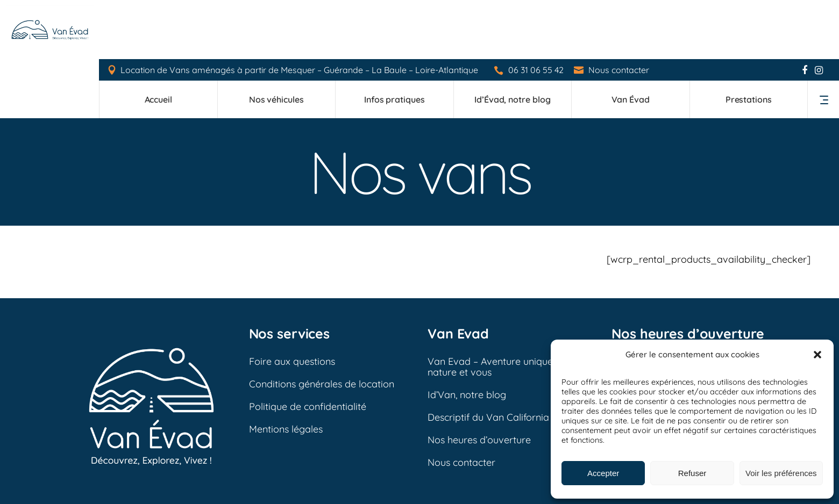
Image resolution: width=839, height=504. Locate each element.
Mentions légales (286, 370)
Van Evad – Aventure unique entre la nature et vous (509, 308)
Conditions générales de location (322, 325)
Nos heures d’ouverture (479, 381)
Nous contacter (619, 11)
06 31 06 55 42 (536, 11)
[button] (817, 355)
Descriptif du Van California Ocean (504, 358)
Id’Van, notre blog (467, 336)
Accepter (603, 473)
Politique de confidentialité (308, 347)
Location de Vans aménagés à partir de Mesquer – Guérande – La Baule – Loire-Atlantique (300, 11)
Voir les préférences (781, 473)
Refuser (692, 473)
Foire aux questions (292, 302)
